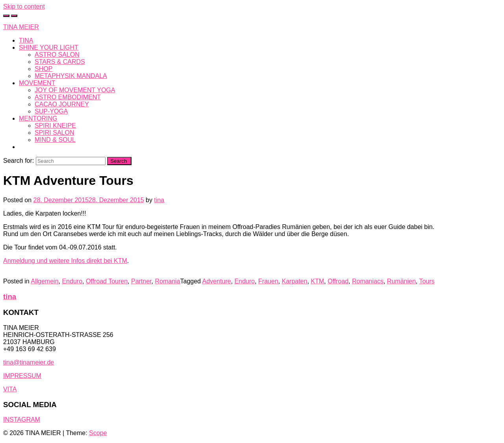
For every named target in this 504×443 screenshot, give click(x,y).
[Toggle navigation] (14, 16)
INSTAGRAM (22, 420)
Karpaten (294, 281)
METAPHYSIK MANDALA (71, 76)
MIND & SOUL (55, 140)
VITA (10, 389)
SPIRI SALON (54, 133)
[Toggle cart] (6, 16)
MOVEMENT (37, 83)
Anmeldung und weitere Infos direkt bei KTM (65, 261)
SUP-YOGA (51, 111)
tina (159, 200)
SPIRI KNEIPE (55, 126)
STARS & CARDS (60, 62)
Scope (98, 433)
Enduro (72, 281)
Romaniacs (368, 281)
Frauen (268, 281)
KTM (317, 281)
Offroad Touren (107, 281)
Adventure (217, 281)
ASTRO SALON (57, 55)
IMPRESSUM (22, 376)
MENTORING (38, 118)
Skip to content (24, 7)
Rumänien (401, 281)
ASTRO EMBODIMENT (68, 97)
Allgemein (44, 281)
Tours (427, 281)
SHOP (44, 69)
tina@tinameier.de (29, 362)
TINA (26, 40)
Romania (167, 281)
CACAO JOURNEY (62, 104)
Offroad (338, 281)
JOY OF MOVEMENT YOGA (75, 90)
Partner (141, 281)
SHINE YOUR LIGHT (49, 47)
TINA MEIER (21, 27)
